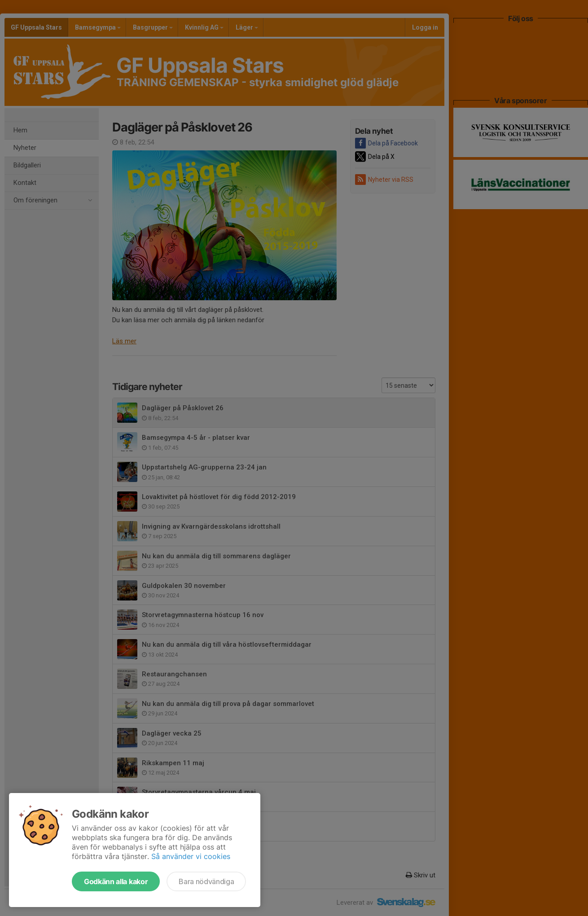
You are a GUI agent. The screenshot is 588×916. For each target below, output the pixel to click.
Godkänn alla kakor (116, 881)
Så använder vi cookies (191, 856)
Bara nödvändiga (206, 881)
